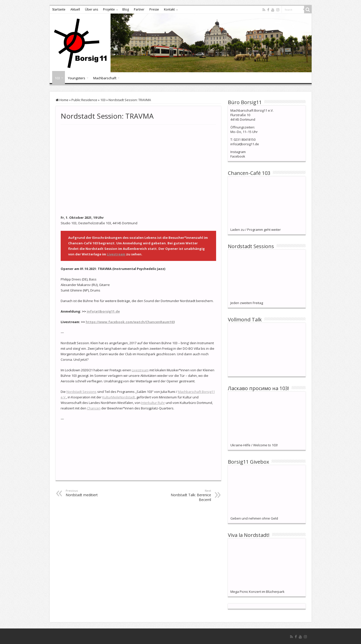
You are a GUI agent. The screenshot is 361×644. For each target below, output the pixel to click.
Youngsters (77, 78)
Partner (139, 9)
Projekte (109, 9)
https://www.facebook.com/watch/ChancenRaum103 (130, 322)
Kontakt (169, 9)
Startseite (59, 9)
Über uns (92, 9)
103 (57, 78)
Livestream (116, 254)
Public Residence (84, 100)
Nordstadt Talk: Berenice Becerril (185, 495)
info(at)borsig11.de (103, 311)
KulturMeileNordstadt (119, 397)
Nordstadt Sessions (81, 392)
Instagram (238, 152)
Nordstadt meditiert (91, 493)
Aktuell (75, 9)
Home (62, 100)
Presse (154, 9)
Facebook (238, 156)
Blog (126, 9)
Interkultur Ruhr (153, 403)
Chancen (94, 408)
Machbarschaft (105, 78)
